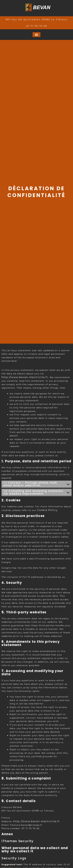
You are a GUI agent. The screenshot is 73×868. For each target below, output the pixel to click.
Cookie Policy (47, 510)
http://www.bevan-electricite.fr (25, 377)
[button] (37, 35)
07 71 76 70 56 (36, 26)
